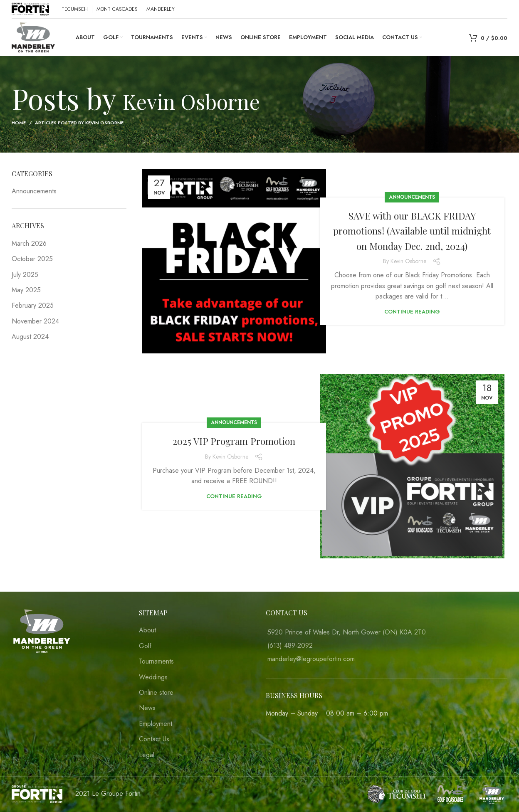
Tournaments (156, 661)
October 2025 (32, 259)
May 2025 (26, 290)
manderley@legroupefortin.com (311, 659)
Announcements (412, 190)
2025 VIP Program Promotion (234, 441)
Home (19, 123)
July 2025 (25, 275)
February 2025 (33, 305)
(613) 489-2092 (290, 645)
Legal (147, 755)
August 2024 (30, 337)
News (147, 708)
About (147, 630)
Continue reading (412, 319)
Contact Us (154, 739)
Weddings (153, 677)
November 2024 (35, 321)
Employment (156, 724)
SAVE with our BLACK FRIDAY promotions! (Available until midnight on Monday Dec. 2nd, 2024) (412, 230)
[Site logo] (30, 9)
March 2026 (29, 243)
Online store (156, 693)
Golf (145, 646)
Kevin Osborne (217, 98)
